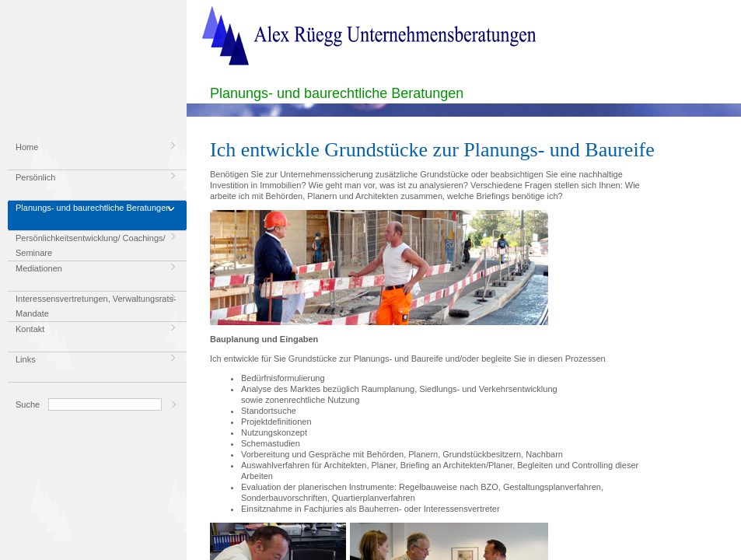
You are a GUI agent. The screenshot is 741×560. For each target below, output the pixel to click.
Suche (28, 404)
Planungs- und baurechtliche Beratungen (93, 208)
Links (26, 359)
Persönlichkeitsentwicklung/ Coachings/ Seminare (91, 245)
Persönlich (35, 177)
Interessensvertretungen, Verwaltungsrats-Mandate (96, 306)
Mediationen (39, 268)
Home (27, 147)
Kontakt (30, 329)
